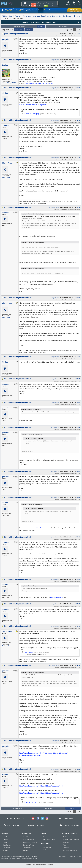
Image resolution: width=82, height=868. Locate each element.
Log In (77, 16)
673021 (78, 537)
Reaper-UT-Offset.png (32, 114)
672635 (78, 158)
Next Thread (63, 26)
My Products (47, 850)
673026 (78, 604)
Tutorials (66, 848)
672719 (78, 357)
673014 (78, 471)
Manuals (66, 842)
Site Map (79, 856)
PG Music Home (7, 16)
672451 (78, 60)
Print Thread (19, 30)
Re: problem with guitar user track (18, 60)
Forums (17, 16)
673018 (78, 497)
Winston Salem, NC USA (9, 83)
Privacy (71, 856)
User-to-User (27, 16)
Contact (5, 839)
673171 (78, 769)
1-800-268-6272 (40, 4)
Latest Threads (35, 22)
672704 (78, 207)
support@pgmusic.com (31, 858)
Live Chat (39, 6)
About (5, 837)
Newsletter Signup (49, 839)
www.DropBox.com (39, 528)
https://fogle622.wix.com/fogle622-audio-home (39, 84)
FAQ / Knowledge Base (71, 839)
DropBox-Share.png (31, 802)
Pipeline (56, 403)
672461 (78, 88)
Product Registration (70, 850)
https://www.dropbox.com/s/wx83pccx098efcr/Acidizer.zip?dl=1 (41, 793)
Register (67, 16)
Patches (65, 837)
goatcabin (55, 60)
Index (41, 26)
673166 (78, 666)
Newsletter (68, 818)
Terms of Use (63, 856)
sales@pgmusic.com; (18, 858)
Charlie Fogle (54, 207)
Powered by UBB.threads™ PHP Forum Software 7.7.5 (41, 864)
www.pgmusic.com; (6, 858)
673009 (78, 379)
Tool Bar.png (29, 652)
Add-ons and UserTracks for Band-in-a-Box (47, 16)
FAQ (55, 22)
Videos (65, 845)
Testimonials (27, 848)
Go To (29, 30)
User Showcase (28, 839)
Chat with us (68, 826)
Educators (6, 848)
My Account (47, 847)
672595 (78, 120)
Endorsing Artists (29, 845)
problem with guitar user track (16, 34)
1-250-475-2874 (50, 4)
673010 (78, 403)
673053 (78, 626)
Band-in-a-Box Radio (30, 842)
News (45, 837)
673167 (78, 741)
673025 (78, 579)
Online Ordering (53, 6)
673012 (78, 427)
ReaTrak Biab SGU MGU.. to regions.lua (33, 105)
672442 (78, 34)
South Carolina (6, 178)
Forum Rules (47, 22)
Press (5, 842)
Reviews (26, 850)
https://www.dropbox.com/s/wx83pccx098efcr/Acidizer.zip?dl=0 (41, 786)
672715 (78, 298)
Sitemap (6, 850)
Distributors (7, 845)
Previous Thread (19, 26)
